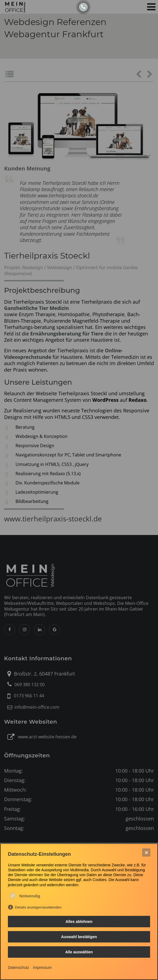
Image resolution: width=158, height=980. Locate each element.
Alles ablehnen (79, 922)
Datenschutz (19, 967)
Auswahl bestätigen (79, 937)
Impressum (42, 967)
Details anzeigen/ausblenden (38, 907)
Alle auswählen (79, 952)
